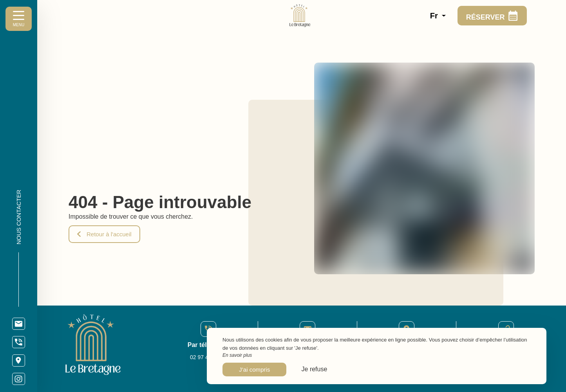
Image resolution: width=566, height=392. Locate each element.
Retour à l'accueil (104, 234)
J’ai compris (254, 370)
